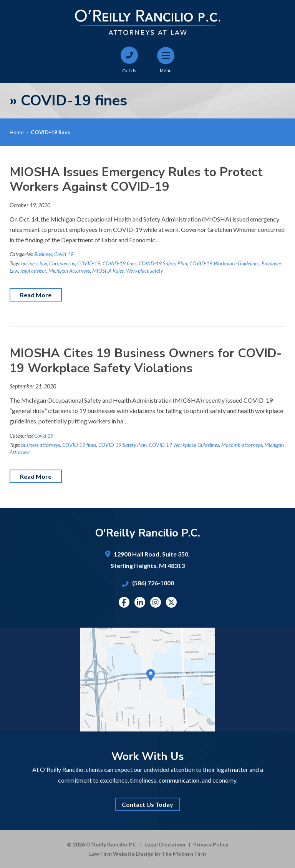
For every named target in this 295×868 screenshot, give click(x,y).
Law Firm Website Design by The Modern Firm (147, 854)
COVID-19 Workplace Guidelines (224, 263)
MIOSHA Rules (108, 271)
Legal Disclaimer (165, 844)
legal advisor (33, 271)
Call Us (129, 71)
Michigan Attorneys (69, 271)
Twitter (171, 602)
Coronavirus (62, 263)
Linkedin (140, 602)
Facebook (124, 602)
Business (43, 254)
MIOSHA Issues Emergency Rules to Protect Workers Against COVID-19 (136, 179)
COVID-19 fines (119, 263)
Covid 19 (64, 254)
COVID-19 (89, 263)
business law (34, 263)
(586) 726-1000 (153, 583)
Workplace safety (144, 271)
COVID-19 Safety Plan (163, 263)
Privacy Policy (211, 844)
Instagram (156, 602)
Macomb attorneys (242, 445)
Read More (36, 295)
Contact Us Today (147, 804)
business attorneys (41, 445)
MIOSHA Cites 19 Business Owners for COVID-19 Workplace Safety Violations (146, 361)
